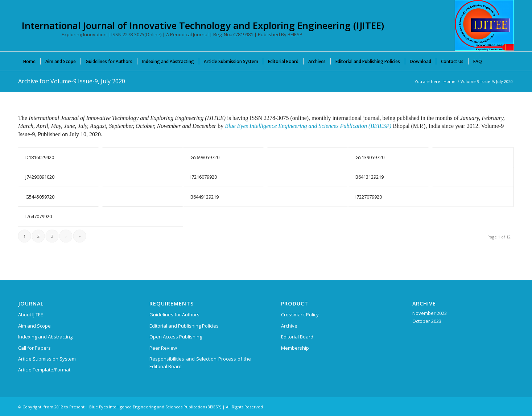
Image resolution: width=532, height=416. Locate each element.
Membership (295, 348)
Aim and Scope (34, 326)
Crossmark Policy (300, 315)
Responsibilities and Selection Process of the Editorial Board (200, 363)
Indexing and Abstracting (45, 337)
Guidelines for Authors (174, 315)
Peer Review (163, 348)
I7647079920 (39, 216)
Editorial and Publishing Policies (184, 326)
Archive (289, 326)
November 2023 (430, 313)
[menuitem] (29, 61)
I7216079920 (204, 177)
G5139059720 (370, 157)
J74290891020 (40, 177)
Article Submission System (47, 359)
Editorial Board (297, 337)
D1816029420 (40, 157)
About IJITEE (31, 315)
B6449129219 (205, 197)
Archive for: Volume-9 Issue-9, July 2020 (72, 81)
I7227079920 (369, 197)
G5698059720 (205, 157)
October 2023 (427, 321)
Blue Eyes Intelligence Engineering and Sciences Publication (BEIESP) (308, 126)
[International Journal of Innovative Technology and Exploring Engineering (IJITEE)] (484, 25)
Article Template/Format (44, 370)
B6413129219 (370, 177)
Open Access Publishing (176, 337)
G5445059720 (40, 197)
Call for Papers (34, 348)
